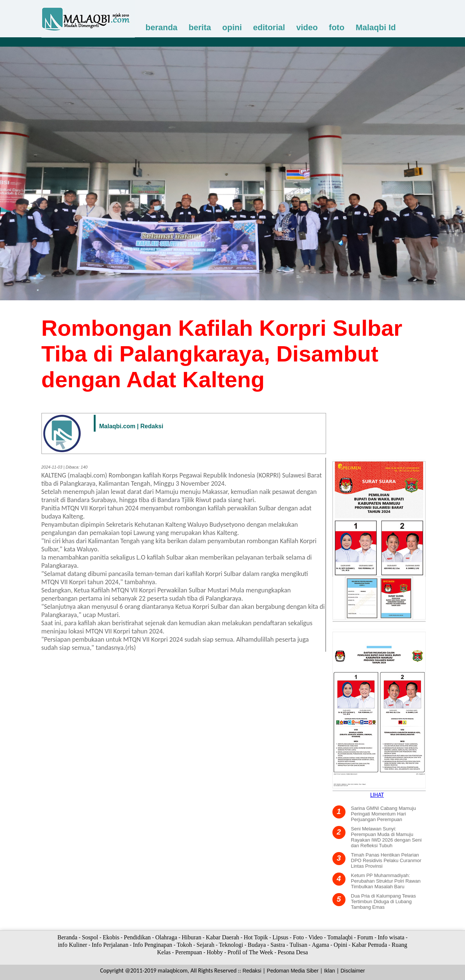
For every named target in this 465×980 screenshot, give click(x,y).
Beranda (67, 937)
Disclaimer (353, 971)
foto (337, 27)
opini (232, 27)
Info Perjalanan (110, 945)
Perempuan (189, 952)
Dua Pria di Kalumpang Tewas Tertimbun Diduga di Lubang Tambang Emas (384, 901)
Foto (298, 937)
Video (316, 937)
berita (200, 27)
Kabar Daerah (222, 937)
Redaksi (252, 971)
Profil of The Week (250, 952)
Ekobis (111, 937)
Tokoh (184, 945)
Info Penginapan (153, 945)
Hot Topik (256, 937)
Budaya (257, 945)
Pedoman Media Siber (293, 971)
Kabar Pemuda (370, 945)
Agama (320, 945)
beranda (162, 27)
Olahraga (166, 937)
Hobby (215, 952)
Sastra (278, 945)
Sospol (90, 937)
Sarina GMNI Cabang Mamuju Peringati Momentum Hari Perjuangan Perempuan (384, 814)
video (307, 27)
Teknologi (231, 945)
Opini (340, 945)
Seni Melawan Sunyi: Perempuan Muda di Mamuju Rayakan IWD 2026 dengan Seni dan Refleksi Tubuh (386, 837)
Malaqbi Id (376, 27)
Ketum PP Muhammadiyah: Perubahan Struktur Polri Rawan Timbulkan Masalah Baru (386, 881)
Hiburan (191, 937)
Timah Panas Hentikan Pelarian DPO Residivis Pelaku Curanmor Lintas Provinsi (386, 860)
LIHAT (377, 795)
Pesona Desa (293, 952)
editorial (269, 27)
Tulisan (298, 945)
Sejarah (205, 945)
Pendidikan (137, 937)
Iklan (329, 971)
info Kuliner (73, 945)
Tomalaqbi (340, 937)
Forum (365, 937)
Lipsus (280, 937)
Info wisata (391, 937)
